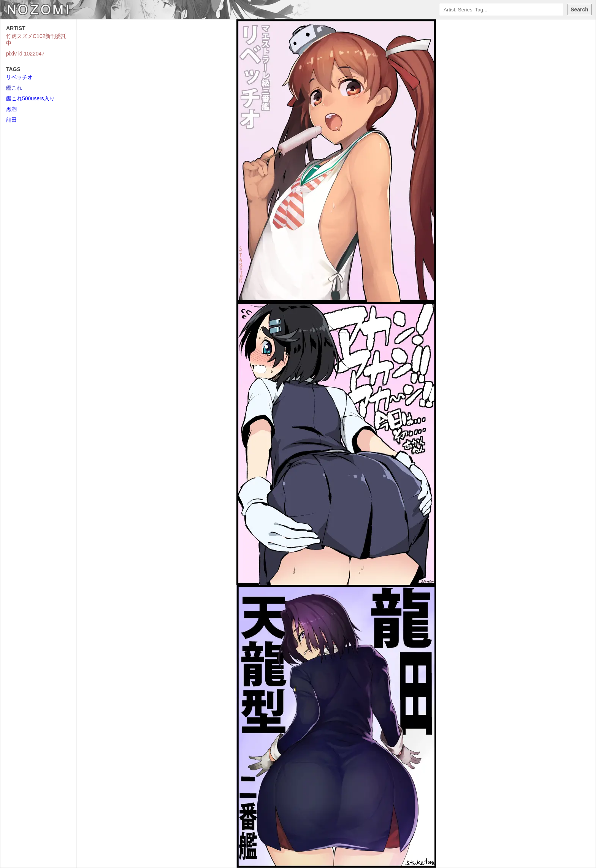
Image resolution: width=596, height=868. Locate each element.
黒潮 (11, 109)
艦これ (14, 88)
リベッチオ (19, 77)
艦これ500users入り (30, 98)
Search (579, 10)
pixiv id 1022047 (25, 54)
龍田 (11, 120)
